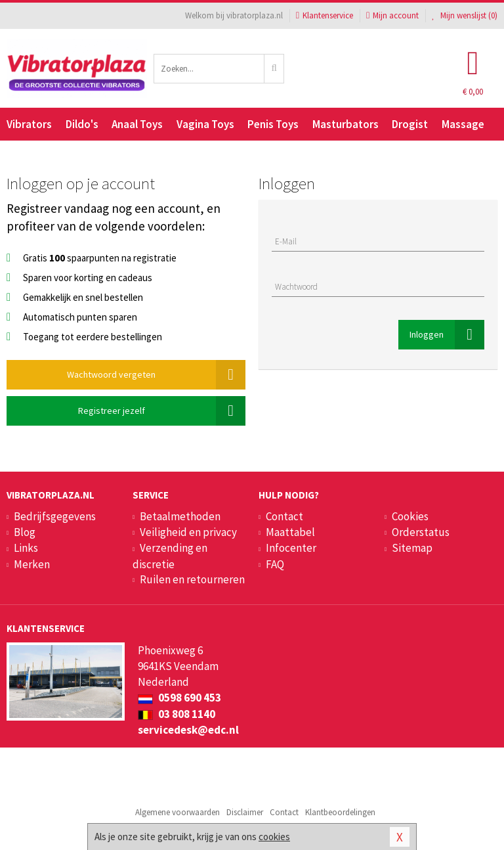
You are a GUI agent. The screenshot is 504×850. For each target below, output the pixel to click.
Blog (25, 532)
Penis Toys (273, 124)
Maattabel (290, 532)
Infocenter (291, 548)
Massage (463, 124)
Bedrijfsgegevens (55, 516)
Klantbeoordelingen (340, 812)
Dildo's (82, 124)
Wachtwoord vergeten (156, 375)
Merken (32, 564)
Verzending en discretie (170, 556)
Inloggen (447, 335)
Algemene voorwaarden (178, 812)
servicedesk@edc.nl (188, 730)
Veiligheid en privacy (188, 532)
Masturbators (346, 124)
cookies (274, 837)
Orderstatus (421, 532)
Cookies (410, 516)
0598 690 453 (179, 698)
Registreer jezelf (162, 411)
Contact (284, 516)
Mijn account (392, 15)
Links (26, 548)
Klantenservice (325, 15)
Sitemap (412, 548)
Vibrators (29, 124)
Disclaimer (245, 812)
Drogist (410, 124)
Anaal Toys (137, 124)
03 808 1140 (177, 714)
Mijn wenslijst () (465, 15)
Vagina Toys (205, 124)
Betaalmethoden (180, 516)
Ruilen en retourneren (192, 579)
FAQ (275, 564)
